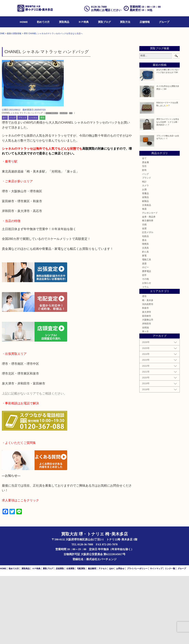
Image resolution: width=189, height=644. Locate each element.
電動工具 (147, 328)
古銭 (144, 293)
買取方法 (125, 22)
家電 (144, 324)
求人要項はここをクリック (20, 568)
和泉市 (145, 376)
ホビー (145, 335)
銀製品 (145, 269)
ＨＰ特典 (84, 22)
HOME (24, 22)
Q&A (111, 637)
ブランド (22, 186)
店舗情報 (145, 22)
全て (5, 186)
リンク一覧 (170, 637)
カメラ (145, 254)
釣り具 (145, 320)
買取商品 (64, 22)
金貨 (144, 297)
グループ (164, 22)
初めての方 (43, 22)
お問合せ (120, 637)
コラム (145, 355)
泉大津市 (147, 380)
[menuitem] (24, 22)
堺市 (42, 186)
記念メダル (148, 300)
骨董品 (145, 262)
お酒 (144, 258)
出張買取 (70, 637)
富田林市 (147, 384)
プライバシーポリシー (137, 637)
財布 (144, 238)
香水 (144, 308)
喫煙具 (145, 312)
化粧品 (145, 304)
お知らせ (147, 351)
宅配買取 (81, 637)
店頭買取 (60, 637)
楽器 (144, 331)
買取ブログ (104, 22)
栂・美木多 (148, 368)
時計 (144, 250)
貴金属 (145, 230)
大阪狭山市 (148, 388)
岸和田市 (147, 392)
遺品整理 (92, 637)
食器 (144, 277)
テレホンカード (150, 281)
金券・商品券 (149, 285)
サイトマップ (156, 637)
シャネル (33, 186)
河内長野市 (148, 372)
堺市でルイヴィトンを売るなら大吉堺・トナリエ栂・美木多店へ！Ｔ (168, 190)
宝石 (144, 234)
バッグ (13, 186)
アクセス (103, 637)
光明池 (145, 396)
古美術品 (147, 273)
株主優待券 (148, 289)
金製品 (145, 265)
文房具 (145, 316)
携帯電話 (147, 339)
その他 (145, 347)
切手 (144, 343)
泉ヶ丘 (145, 399)
